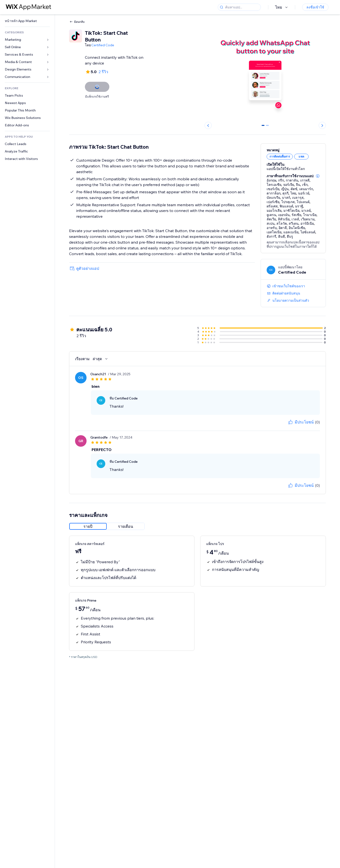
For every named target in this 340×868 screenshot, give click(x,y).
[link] (27, 21)
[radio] (88, 526)
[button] (318, 176)
